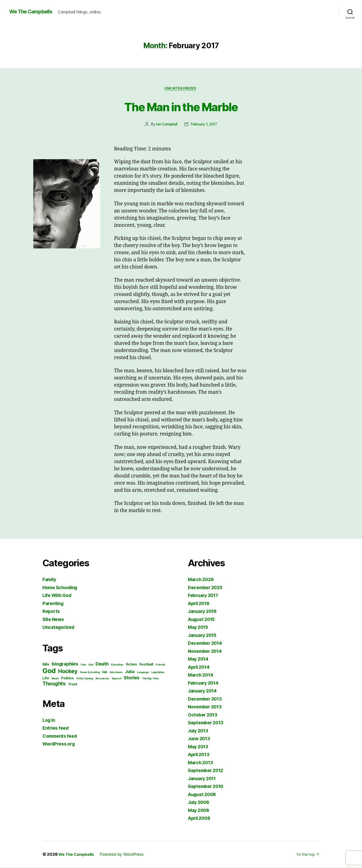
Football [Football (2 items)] (146, 665)
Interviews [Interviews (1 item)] (116, 673)
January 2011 (203, 779)
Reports (52, 612)
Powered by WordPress (124, 855)
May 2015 (199, 628)
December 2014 (207, 644)
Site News (54, 620)
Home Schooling (61, 588)
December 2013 (206, 699)
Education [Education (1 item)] (117, 665)
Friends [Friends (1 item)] (160, 665)
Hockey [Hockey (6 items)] (68, 672)
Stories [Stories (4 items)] (132, 678)
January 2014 (204, 691)
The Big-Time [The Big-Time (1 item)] (150, 679)
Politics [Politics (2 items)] (68, 679)
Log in (49, 721)
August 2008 (203, 795)
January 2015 (204, 636)
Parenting (54, 604)
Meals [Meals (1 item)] (55, 679)
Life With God (58, 596)
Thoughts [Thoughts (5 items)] (54, 684)
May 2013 (199, 747)
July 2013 (199, 731)
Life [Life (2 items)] (46, 679)
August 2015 (203, 620)
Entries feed (57, 729)
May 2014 (199, 660)
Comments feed (61, 737)
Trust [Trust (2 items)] (73, 685)
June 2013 (200, 739)
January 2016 (204, 612)
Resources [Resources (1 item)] (103, 679)
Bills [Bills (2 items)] (46, 665)
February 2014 (205, 684)
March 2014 (202, 676)
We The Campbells (33, 12)
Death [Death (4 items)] (102, 665)
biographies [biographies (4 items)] (65, 665)
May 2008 (200, 811)
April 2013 (200, 755)
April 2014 (200, 668)
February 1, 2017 (204, 125)
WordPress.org (60, 744)
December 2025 (207, 588)
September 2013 (207, 723)
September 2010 (207, 787)
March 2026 (202, 580)
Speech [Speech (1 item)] (116, 679)
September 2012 (207, 771)
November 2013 (206, 707)
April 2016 (200, 604)
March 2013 (201, 763)
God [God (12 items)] (49, 671)
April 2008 (200, 819)
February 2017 (205, 596)
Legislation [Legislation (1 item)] (158, 673)
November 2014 (207, 652)
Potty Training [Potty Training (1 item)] (85, 679)
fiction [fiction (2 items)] (131, 665)
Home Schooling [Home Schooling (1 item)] (90, 673)
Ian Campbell (166, 125)
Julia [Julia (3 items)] (130, 672)
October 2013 (204, 715)
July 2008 (200, 803)
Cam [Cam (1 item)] (83, 665)
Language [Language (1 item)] (143, 673)
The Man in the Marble (181, 106)
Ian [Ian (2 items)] (105, 673)
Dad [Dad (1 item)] (91, 665)
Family (50, 580)
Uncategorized (181, 89)
